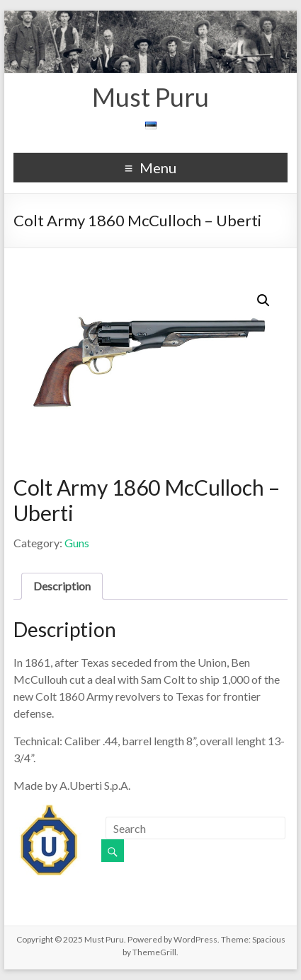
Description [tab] (62, 586)
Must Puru (150, 97)
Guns (77, 543)
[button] (263, 301)
